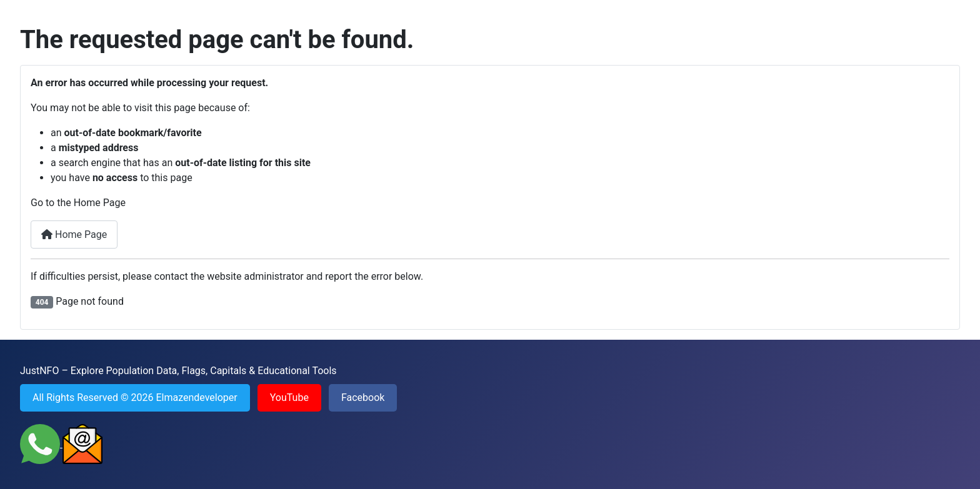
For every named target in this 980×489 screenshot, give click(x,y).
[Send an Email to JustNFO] (82, 444)
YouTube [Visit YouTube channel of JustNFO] (289, 398)
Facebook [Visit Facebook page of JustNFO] (363, 398)
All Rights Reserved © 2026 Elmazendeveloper (135, 398)
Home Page (74, 235)
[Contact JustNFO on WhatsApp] (41, 444)
